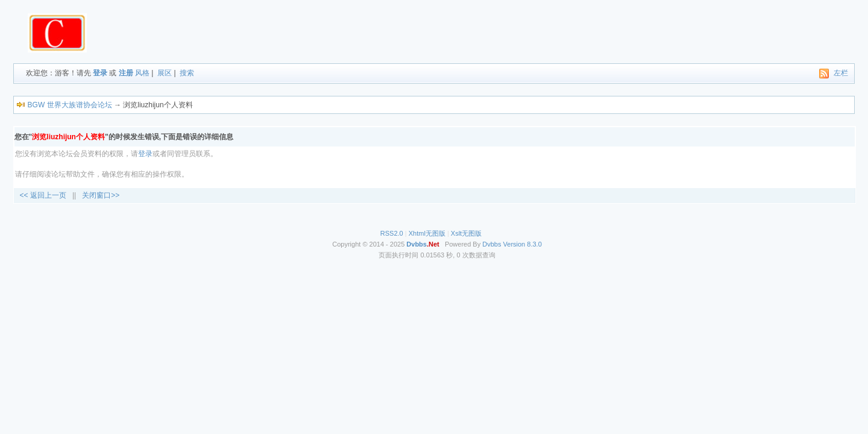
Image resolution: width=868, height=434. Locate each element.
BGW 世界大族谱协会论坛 (70, 105)
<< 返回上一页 (43, 195)
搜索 (187, 73)
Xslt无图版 (466, 233)
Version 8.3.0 (523, 244)
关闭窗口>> (101, 195)
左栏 (841, 73)
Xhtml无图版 (427, 233)
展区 (165, 73)
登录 (100, 73)
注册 (126, 73)
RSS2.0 (392, 233)
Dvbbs (492, 244)
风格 (142, 73)
